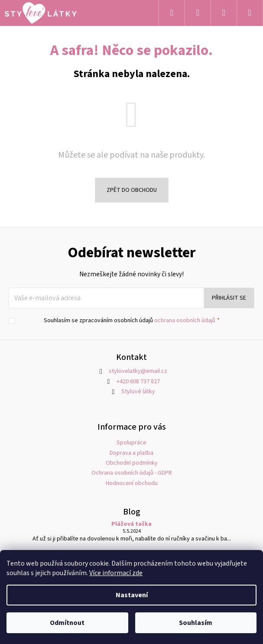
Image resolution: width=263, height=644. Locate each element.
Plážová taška (131, 524)
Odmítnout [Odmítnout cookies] (67, 623)
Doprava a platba (131, 453)
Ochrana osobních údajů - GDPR (132, 473)
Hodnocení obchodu (132, 483)
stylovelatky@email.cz (138, 371)
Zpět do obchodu (132, 190)
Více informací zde (116, 573)
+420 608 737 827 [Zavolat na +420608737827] (138, 382)
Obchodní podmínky (132, 463)
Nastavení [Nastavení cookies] (132, 595)
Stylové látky (138, 392)
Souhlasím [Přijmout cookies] (196, 623)
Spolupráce (131, 443)
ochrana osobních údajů (185, 320)
